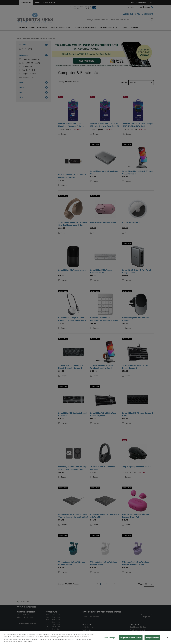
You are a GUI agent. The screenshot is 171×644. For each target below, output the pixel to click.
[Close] (167, 637)
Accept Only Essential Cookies (131, 638)
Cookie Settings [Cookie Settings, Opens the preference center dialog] (109, 638)
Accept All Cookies (152, 638)
